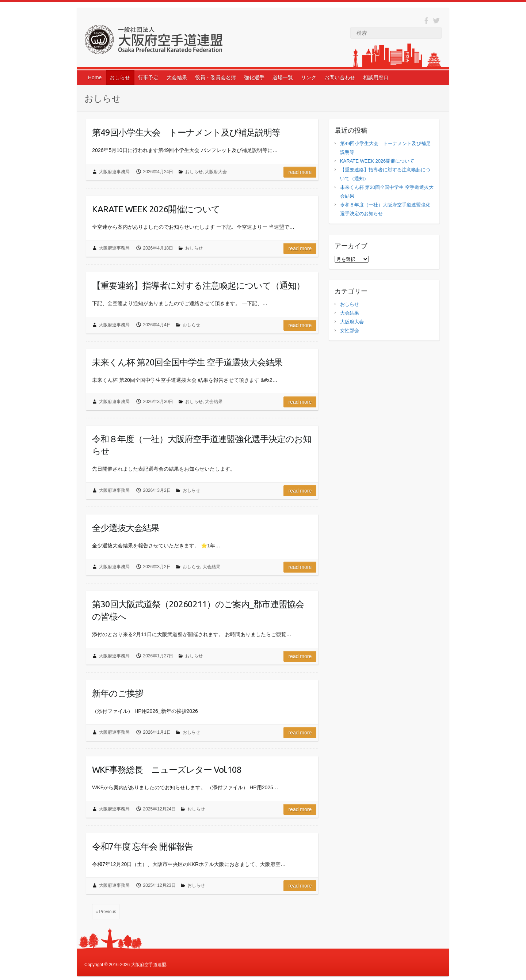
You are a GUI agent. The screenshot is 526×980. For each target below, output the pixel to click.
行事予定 (148, 77)
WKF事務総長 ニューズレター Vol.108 (167, 770)
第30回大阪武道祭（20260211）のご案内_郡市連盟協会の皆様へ (198, 610)
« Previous (106, 912)
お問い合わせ (340, 77)
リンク (309, 77)
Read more (300, 172)
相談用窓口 (376, 77)
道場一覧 (283, 77)
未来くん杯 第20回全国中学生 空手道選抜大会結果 (187, 362)
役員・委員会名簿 (216, 77)
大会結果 (177, 77)
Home (95, 77)
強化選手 (254, 77)
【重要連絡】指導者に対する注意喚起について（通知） (198, 286)
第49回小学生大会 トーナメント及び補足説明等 (186, 132)
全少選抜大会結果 (126, 528)
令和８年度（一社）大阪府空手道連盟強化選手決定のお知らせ (202, 445)
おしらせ (120, 77)
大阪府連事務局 (114, 172)
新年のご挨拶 (118, 693)
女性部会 (350, 331)
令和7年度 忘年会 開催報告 (142, 846)
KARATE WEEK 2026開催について (156, 209)
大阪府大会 (216, 172)
